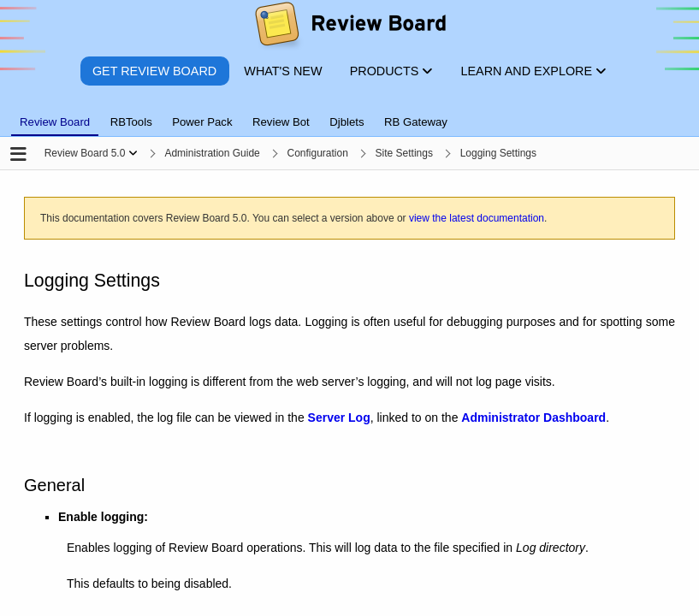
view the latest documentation (477, 218)
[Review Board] (349, 28)
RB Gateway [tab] (416, 122)
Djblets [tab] (347, 122)
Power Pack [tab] (202, 122)
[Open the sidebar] (18, 155)
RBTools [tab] (131, 122)
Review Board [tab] (55, 122)
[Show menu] (133, 153)
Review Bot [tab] (281, 122)
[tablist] (349, 112)
